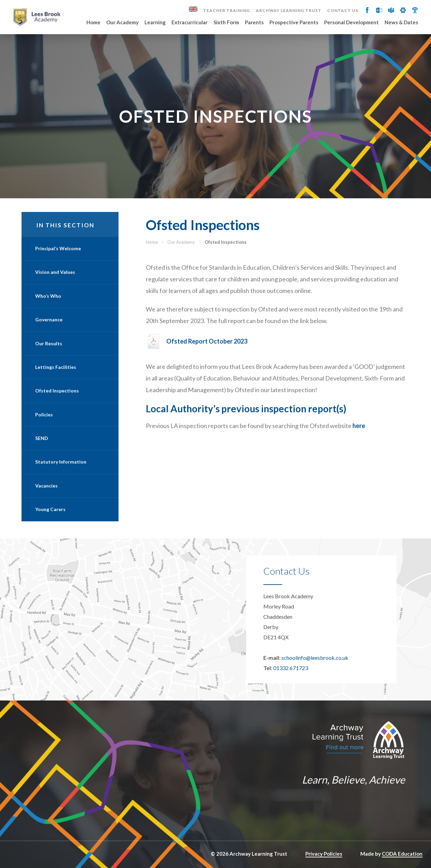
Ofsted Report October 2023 (207, 341)
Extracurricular (190, 23)
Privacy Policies (324, 854)
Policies (44, 415)
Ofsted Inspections (57, 391)
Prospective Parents (294, 23)
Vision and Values (55, 272)
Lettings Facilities (56, 367)
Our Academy (122, 23)
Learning (155, 23)
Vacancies (46, 486)
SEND (42, 438)
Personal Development (351, 23)
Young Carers (50, 509)
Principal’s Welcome (58, 248)
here (359, 426)
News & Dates (401, 23)
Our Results (49, 343)
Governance (49, 319)
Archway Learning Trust (289, 11)
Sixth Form (226, 23)
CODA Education (402, 854)
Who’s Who (48, 296)
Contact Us (343, 11)
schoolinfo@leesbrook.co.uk (315, 658)
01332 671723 (291, 668)
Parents (254, 23)
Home (93, 23)
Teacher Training (227, 11)
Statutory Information (61, 462)
